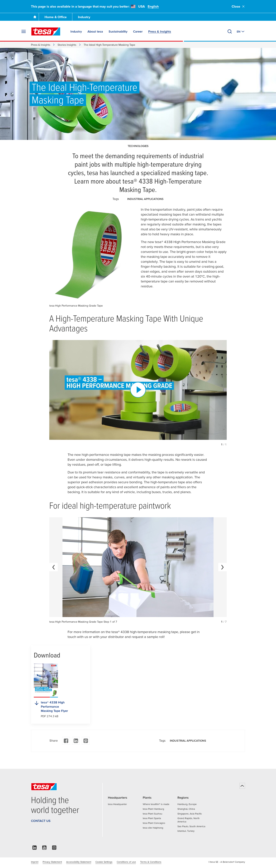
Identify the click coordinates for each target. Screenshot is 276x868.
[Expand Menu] (24, 32)
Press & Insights (41, 45)
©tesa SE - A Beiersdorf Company (227, 862)
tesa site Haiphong (153, 828)
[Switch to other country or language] (241, 32)
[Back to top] (242, 786)
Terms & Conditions (151, 862)
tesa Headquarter (117, 804)
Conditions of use (126, 862)
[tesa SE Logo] (46, 32)
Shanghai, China (186, 809)
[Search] (230, 32)
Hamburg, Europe (187, 804)
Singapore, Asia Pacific (190, 814)
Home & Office (56, 17)
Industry (84, 17)
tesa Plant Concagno (154, 823)
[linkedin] (34, 849)
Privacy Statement (52, 862)
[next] (222, 567)
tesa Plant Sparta (152, 818)
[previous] (54, 567)
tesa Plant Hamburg (153, 809)
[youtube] (44, 849)
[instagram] (54, 849)
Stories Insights (67, 45)
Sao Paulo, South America (191, 826)
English (153, 6)
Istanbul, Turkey (186, 831)
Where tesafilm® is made (156, 804)
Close (238, 6)
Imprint (35, 862)
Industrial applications (145, 199)
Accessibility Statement (79, 862)
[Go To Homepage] (35, 17)
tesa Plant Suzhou (153, 814)
